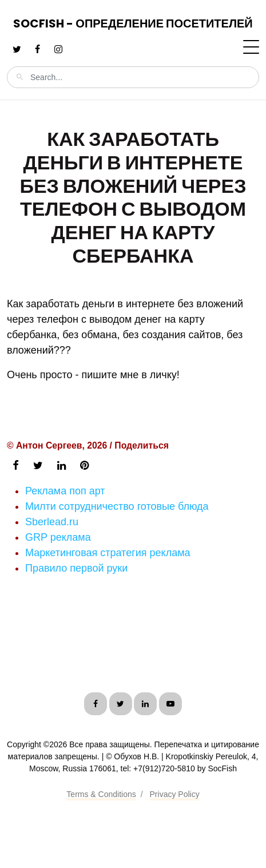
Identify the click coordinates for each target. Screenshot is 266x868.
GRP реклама (58, 537)
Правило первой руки (76, 568)
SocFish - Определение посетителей (133, 23)
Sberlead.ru (52, 522)
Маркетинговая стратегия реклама (108, 553)
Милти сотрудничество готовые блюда (117, 506)
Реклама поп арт (65, 491)
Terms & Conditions (101, 794)
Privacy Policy (175, 794)
